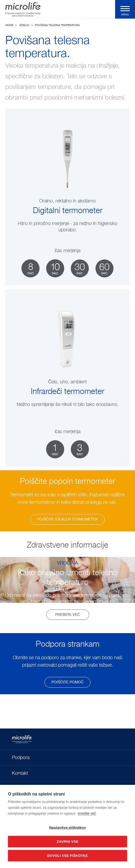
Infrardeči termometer (67, 392)
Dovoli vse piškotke (67, 856)
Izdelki (24, 25)
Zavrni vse (67, 842)
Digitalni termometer (68, 211)
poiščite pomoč (67, 682)
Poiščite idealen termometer (67, 519)
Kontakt (20, 773)
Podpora (21, 758)
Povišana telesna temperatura (57, 25)
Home (9, 25)
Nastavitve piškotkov (67, 827)
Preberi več (67, 615)
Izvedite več (87, 813)
